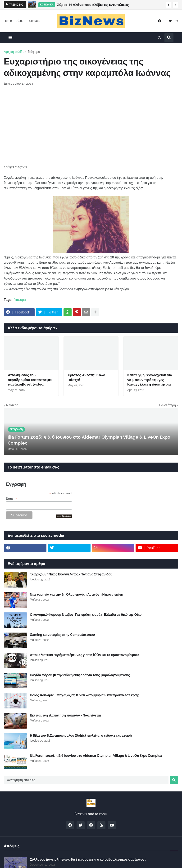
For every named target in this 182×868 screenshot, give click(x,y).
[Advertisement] (91, 125)
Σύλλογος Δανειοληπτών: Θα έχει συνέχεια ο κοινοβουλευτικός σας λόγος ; (88, 859)
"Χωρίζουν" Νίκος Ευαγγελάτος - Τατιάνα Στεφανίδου (71, 574)
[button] (168, 5)
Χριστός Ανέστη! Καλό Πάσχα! (86, 377)
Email (11, 498)
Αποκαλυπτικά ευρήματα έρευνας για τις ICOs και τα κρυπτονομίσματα (85, 655)
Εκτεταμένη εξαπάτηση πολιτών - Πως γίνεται (65, 715)
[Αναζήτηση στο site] (86, 780)
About (20, 21)
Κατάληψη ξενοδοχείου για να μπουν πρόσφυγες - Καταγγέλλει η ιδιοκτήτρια (150, 380)
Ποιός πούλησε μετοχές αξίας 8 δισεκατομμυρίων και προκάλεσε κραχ (84, 695)
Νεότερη (12, 405)
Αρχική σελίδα (14, 52)
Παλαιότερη (167, 405)
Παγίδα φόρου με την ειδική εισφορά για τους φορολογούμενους (80, 675)
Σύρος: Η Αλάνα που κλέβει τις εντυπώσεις (93, 5)
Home (8, 21)
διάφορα (34, 52)
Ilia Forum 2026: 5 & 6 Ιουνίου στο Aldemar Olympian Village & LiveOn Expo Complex (96, 756)
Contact (34, 21)
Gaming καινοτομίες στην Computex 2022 (62, 635)
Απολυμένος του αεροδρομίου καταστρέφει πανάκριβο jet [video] (30, 380)
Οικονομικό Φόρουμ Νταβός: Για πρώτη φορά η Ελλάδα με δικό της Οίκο (86, 615)
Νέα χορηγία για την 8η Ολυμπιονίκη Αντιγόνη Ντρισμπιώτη (77, 594)
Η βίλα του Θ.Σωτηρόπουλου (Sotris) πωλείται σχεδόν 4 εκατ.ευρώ (81, 735)
